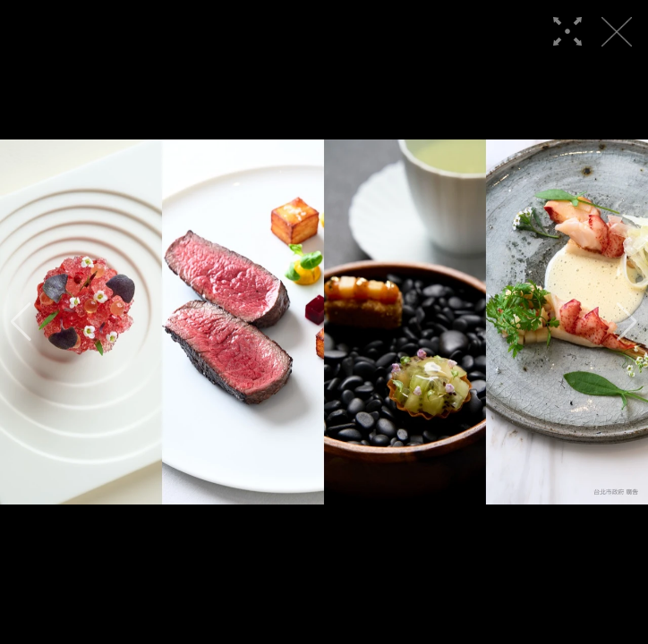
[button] (21, 322)
